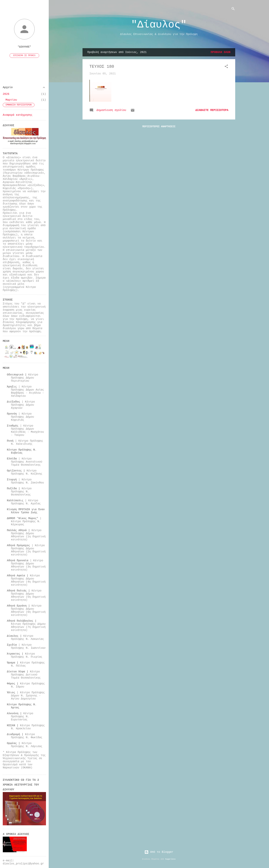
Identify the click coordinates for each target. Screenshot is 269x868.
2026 (6, 94)
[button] (226, 67)
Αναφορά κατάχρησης (18, 115)
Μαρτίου (11, 100)
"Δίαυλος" (159, 25)
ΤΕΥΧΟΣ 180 (102, 67)
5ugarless (170, 859)
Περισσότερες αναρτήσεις (159, 127)
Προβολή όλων (221, 52)
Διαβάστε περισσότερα (212, 110)
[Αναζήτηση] (233, 9)
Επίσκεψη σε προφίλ (24, 56)
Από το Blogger (159, 852)
